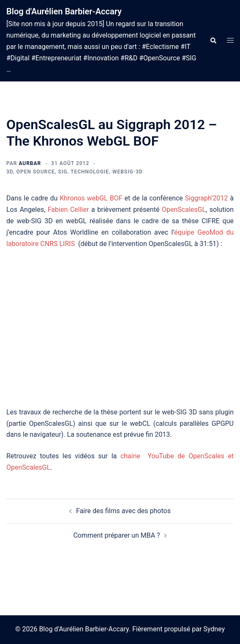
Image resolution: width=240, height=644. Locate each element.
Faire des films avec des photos (123, 511)
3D (10, 172)
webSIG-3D (128, 172)
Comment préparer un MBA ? (116, 535)
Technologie (90, 172)
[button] (213, 41)
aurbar (30, 163)
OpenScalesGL (184, 210)
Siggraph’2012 (207, 198)
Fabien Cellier (68, 210)
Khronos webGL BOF (91, 198)
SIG (63, 172)
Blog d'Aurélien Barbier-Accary (64, 11)
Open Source (36, 172)
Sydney (214, 629)
